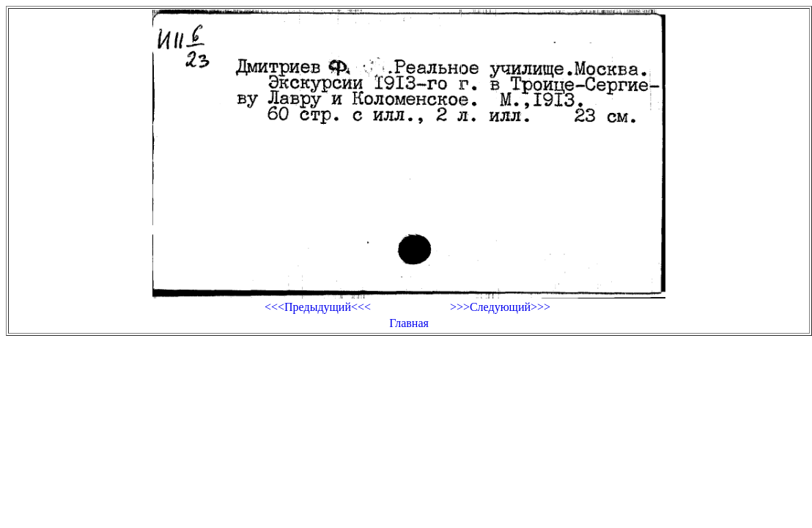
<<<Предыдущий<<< (318, 307)
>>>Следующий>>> (500, 307)
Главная (409, 323)
